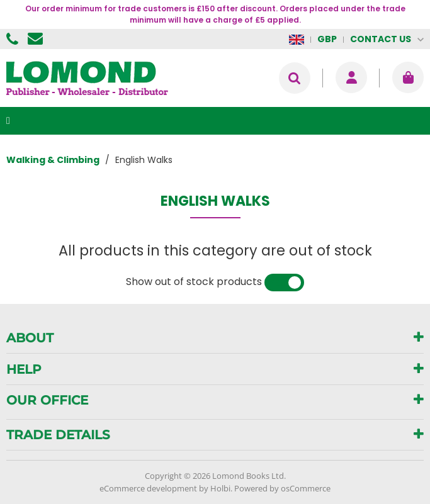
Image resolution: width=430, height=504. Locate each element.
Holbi (220, 488)
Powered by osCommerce (282, 488)
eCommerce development (148, 488)
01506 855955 (14, 39)
